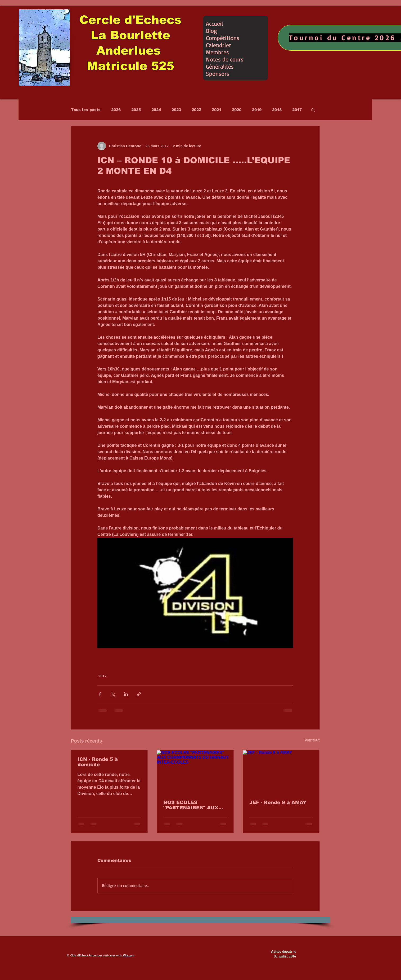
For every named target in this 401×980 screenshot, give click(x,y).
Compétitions (223, 38)
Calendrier (218, 45)
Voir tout (312, 740)
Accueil (214, 23)
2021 (217, 110)
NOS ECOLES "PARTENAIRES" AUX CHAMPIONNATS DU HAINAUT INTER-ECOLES (191, 805)
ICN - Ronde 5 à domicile (98, 762)
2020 (237, 110)
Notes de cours (225, 59)
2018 (277, 110)
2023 (176, 110)
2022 (196, 110)
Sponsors (218, 74)
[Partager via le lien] (139, 694)
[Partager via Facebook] (100, 694)
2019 (257, 110)
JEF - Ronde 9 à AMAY (278, 802)
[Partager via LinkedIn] (126, 694)
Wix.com (129, 955)
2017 (297, 110)
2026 (116, 110)
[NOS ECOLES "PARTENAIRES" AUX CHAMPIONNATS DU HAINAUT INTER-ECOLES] (195, 772)
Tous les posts (86, 110)
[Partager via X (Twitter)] (113, 694)
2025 (136, 110)
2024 (156, 110)
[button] (313, 110)
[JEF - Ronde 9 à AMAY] (281, 772)
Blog (211, 31)
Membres (217, 52)
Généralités (220, 66)
